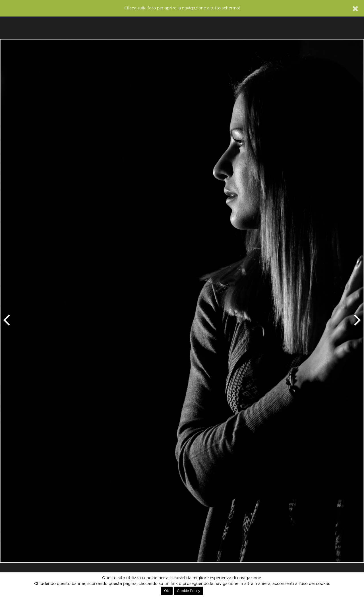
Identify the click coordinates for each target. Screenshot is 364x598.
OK (167, 591)
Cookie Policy (189, 591)
